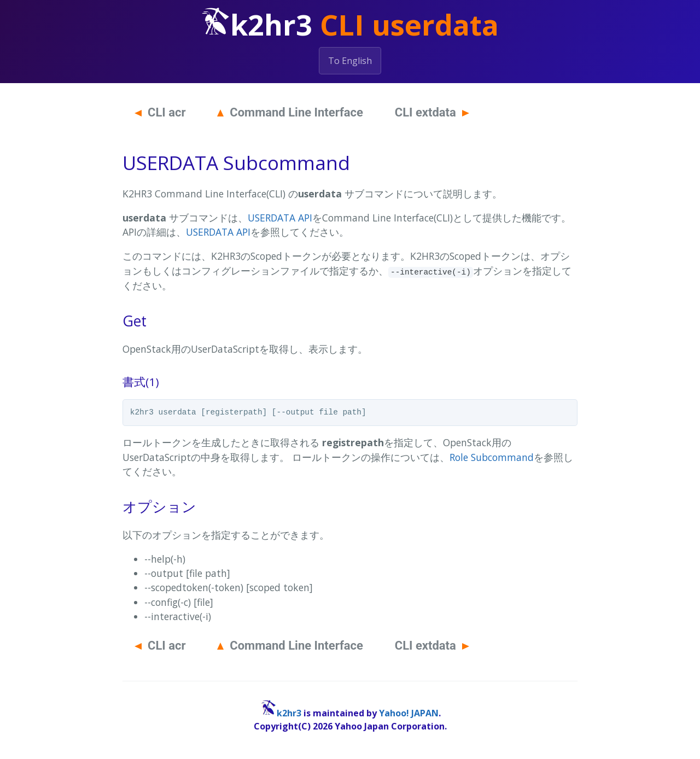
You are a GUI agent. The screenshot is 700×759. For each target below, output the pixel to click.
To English (350, 61)
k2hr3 (289, 713)
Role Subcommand (492, 457)
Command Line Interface (290, 112)
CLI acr (160, 112)
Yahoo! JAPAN (409, 713)
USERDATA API (280, 218)
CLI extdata (432, 112)
